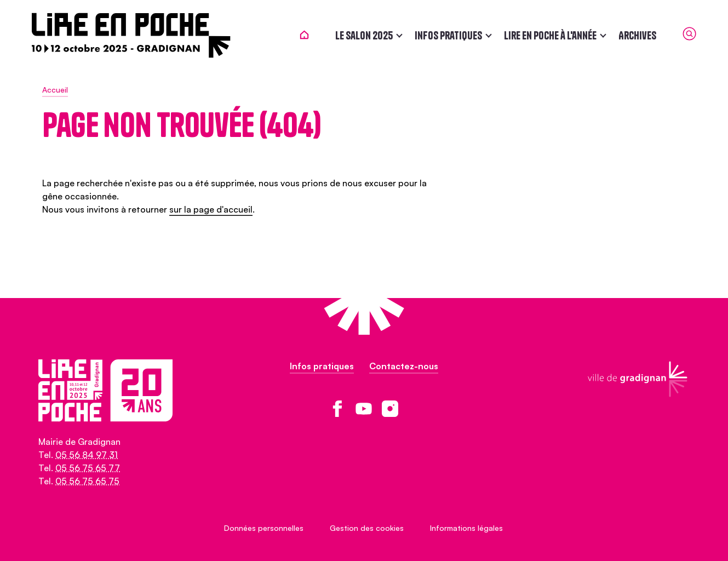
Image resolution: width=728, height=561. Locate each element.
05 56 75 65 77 (88, 468)
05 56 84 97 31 (87, 455)
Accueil (55, 90)
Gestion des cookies (367, 528)
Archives (627, 35)
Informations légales (466, 528)
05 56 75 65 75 (87, 481)
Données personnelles (264, 528)
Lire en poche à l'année (540, 35)
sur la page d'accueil (211, 209)
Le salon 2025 (354, 35)
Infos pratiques (438, 35)
